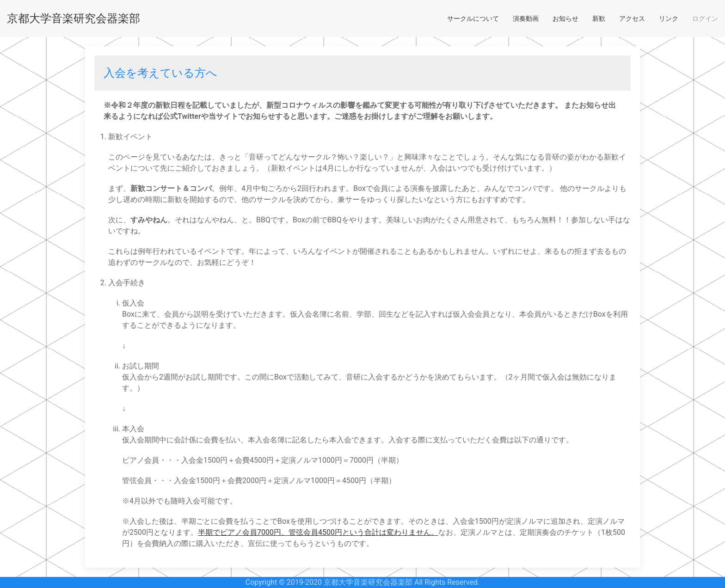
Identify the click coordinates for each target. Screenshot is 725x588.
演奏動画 (526, 18)
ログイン (705, 18)
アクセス (632, 18)
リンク (669, 18)
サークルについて (473, 18)
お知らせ (565, 18)
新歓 (599, 18)
